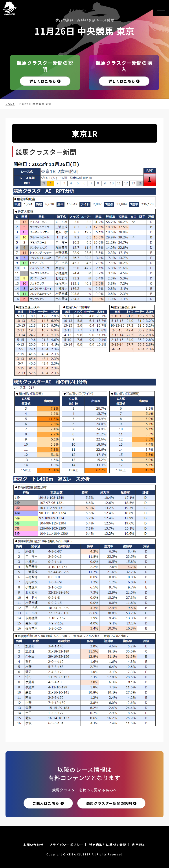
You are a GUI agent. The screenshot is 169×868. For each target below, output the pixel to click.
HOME (10, 104)
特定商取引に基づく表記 (108, 845)
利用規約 (139, 845)
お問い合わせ (33, 845)
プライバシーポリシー (66, 845)
